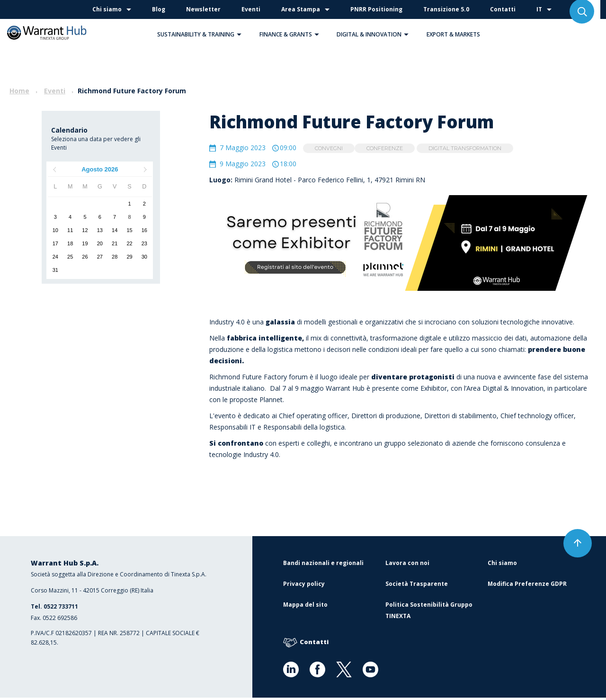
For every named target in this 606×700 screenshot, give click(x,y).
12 (85, 230)
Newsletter (203, 9)
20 (100, 243)
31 (55, 270)
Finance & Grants (292, 34)
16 (144, 230)
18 (70, 243)
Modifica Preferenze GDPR (527, 586)
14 (115, 230)
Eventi (251, 9)
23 (144, 243)
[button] (239, 34)
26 (85, 257)
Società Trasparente (417, 586)
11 (70, 230)
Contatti (503, 9)
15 (129, 230)
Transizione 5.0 (446, 9)
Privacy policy (304, 586)
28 (115, 257)
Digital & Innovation (375, 34)
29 (129, 257)
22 (129, 243)
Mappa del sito (305, 607)
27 (100, 257)
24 (55, 257)
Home (19, 91)
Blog (159, 9)
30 (144, 257)
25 (70, 257)
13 (100, 230)
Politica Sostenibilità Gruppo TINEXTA (429, 613)
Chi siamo (107, 9)
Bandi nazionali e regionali (323, 565)
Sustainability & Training (202, 34)
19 (85, 243)
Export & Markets (453, 34)
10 (55, 230)
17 (55, 243)
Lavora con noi (407, 565)
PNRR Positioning (376, 9)
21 (115, 243)
